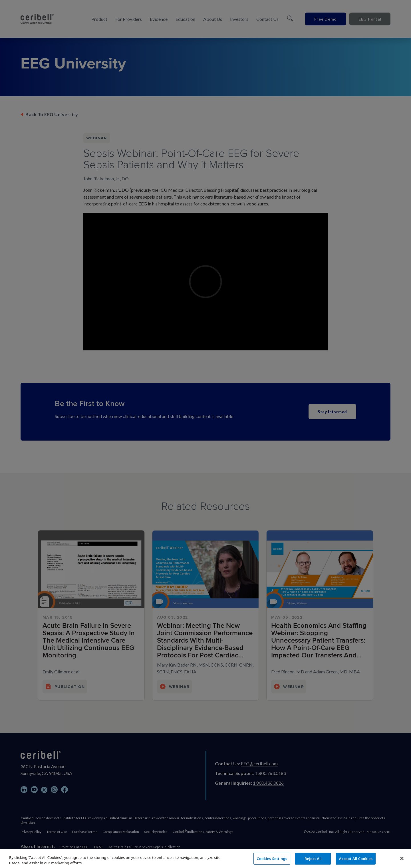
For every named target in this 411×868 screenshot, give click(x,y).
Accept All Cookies (356, 861)
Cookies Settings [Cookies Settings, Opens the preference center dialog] (272, 861)
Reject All (313, 861)
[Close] (402, 861)
